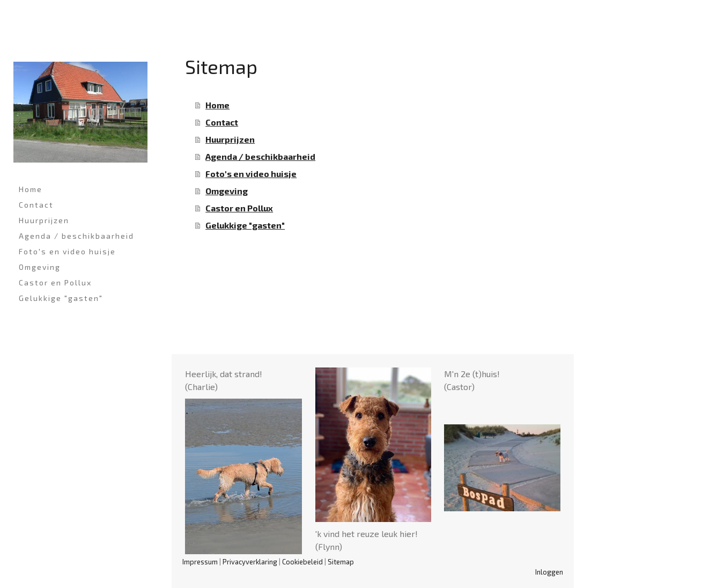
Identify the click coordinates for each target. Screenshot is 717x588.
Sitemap (341, 562)
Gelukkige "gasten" (61, 298)
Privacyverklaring (250, 562)
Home (31, 189)
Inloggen (549, 572)
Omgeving (40, 267)
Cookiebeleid (302, 562)
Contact (36, 205)
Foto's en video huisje (67, 251)
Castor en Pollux (55, 282)
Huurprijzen (44, 220)
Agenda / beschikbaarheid (76, 236)
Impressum (200, 562)
